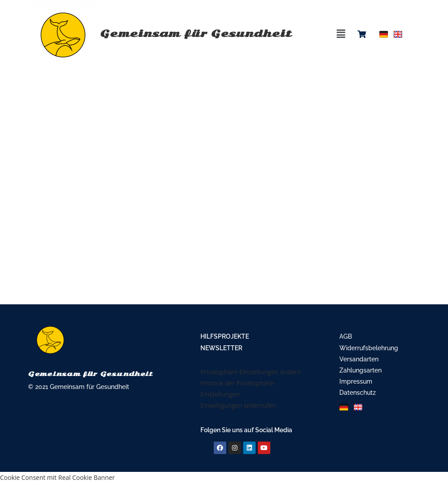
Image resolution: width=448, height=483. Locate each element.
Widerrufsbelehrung (369, 348)
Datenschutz (358, 393)
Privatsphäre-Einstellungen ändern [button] (251, 372)
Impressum (356, 381)
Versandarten (359, 359)
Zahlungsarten (360, 370)
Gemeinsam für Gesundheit (157, 33)
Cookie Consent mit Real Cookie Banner (57, 477)
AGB (346, 336)
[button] (341, 33)
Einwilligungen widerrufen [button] (238, 405)
